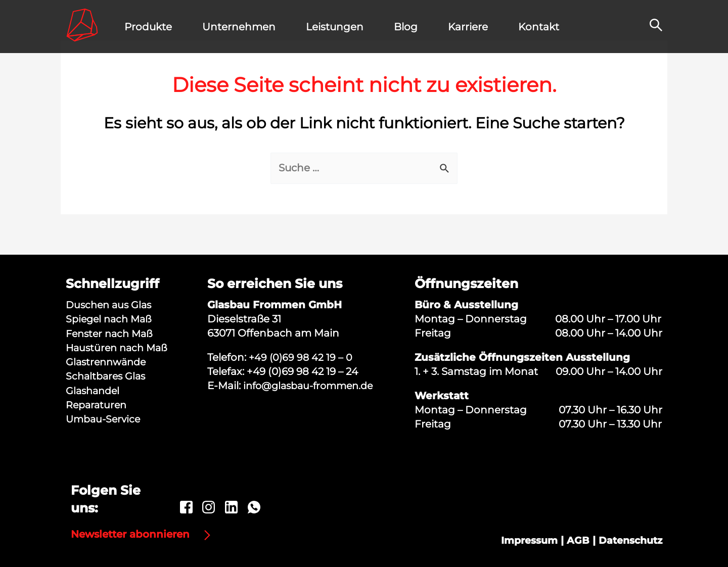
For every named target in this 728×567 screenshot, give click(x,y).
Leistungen (335, 27)
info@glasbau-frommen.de (312, 386)
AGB (573, 542)
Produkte (148, 27)
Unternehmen (239, 27)
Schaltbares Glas (107, 375)
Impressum (522, 542)
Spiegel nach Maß (111, 319)
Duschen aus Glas (111, 305)
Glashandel (94, 390)
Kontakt (539, 27)
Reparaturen (98, 404)
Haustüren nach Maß (119, 347)
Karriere (468, 27)
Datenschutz (628, 542)
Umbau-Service (105, 418)
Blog (406, 27)
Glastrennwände (108, 361)
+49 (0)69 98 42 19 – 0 (302, 357)
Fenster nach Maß (112, 333)
